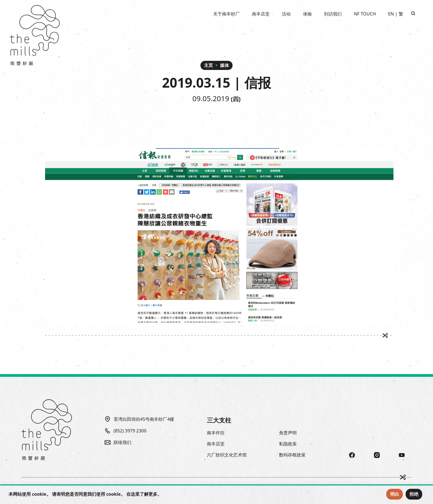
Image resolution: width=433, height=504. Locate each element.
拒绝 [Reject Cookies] (414, 494)
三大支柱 (219, 420)
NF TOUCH (365, 14)
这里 (135, 494)
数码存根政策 (292, 455)
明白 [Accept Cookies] (395, 494)
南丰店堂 (216, 444)
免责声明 (288, 433)
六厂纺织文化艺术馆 (227, 455)
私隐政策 (288, 444)
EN (391, 14)
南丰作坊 (216, 433)
